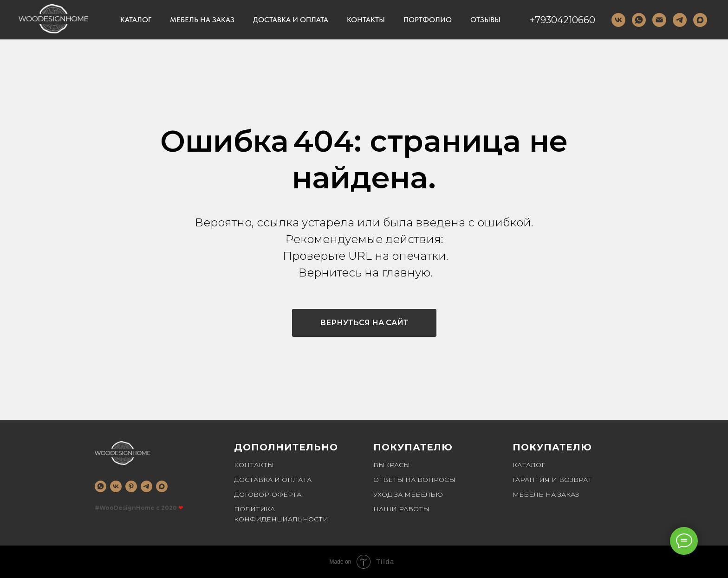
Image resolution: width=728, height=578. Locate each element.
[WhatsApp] (639, 20)
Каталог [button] (136, 20)
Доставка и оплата (291, 20)
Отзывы (485, 20)
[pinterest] (131, 486)
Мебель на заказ (202, 20)
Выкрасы (392, 465)
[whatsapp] (101, 486)
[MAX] (700, 20)
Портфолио (428, 20)
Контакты (366, 20)
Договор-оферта (268, 495)
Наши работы (401, 509)
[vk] (116, 486)
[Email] (659, 20)
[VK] (618, 20)
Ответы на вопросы (414, 480)
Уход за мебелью (408, 495)
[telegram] (680, 20)
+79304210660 (562, 20)
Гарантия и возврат (552, 480)
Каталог (529, 465)
